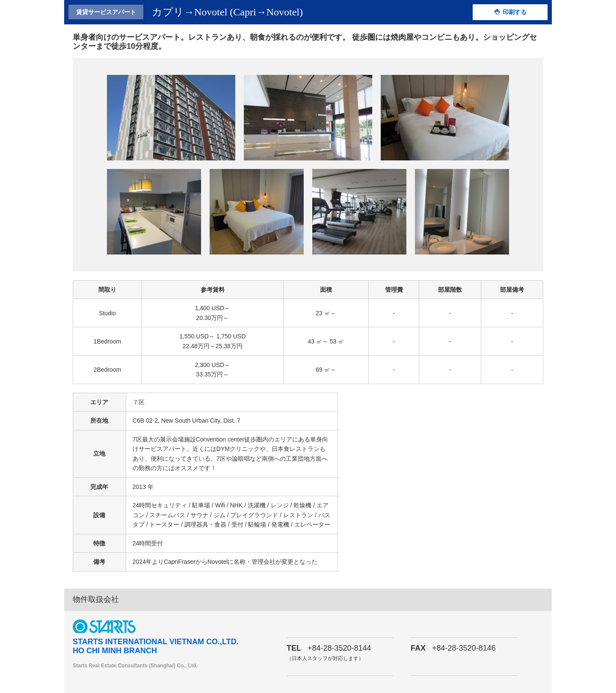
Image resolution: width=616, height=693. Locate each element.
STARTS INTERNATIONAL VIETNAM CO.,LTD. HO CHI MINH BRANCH (156, 646)
